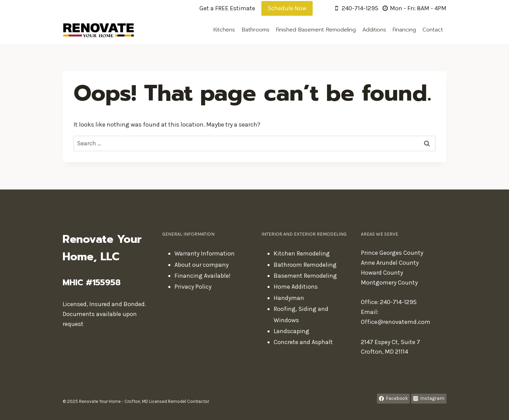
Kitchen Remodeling (302, 253)
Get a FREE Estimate (227, 8)
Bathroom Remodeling (305, 265)
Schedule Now (287, 8)
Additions (374, 30)
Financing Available (202, 276)
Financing (404, 30)
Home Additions (296, 287)
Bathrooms (256, 30)
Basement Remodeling (305, 276)
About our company (201, 265)
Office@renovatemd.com (396, 322)
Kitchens (224, 30)
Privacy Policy (193, 287)
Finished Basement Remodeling (316, 30)
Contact (433, 30)
